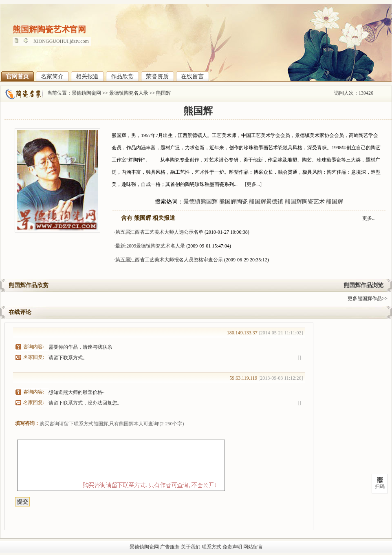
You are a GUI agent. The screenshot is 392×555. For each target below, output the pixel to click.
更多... (369, 218)
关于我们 (191, 547)
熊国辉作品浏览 (363, 285)
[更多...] (253, 184)
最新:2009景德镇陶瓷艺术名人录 (150, 246)
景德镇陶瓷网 (86, 93)
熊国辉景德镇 (266, 202)
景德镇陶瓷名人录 (129, 93)
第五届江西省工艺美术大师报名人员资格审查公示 (169, 260)
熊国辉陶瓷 (233, 202)
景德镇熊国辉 (200, 202)
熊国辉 (163, 93)
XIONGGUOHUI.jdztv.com (61, 41)
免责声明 (232, 547)
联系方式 (211, 547)
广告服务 (170, 547)
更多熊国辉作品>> (368, 299)
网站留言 (253, 547)
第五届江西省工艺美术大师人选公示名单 (159, 232)
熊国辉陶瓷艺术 (305, 202)
